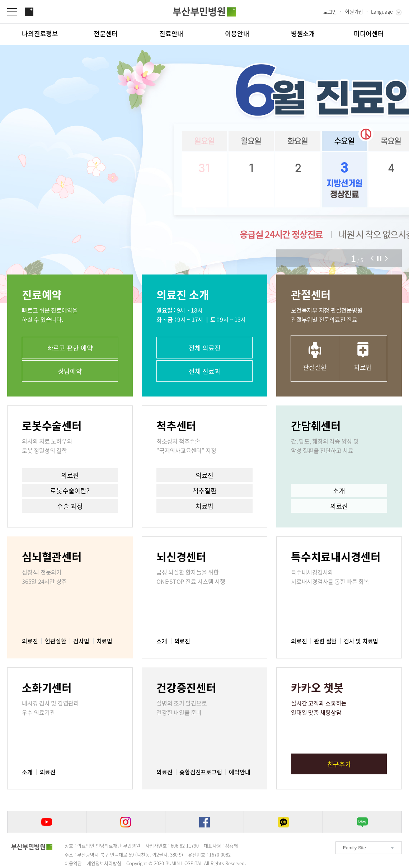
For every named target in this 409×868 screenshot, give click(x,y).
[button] (372, 258)
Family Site (354, 848)
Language (382, 11)
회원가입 (354, 11)
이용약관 (73, 863)
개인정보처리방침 (104, 863)
